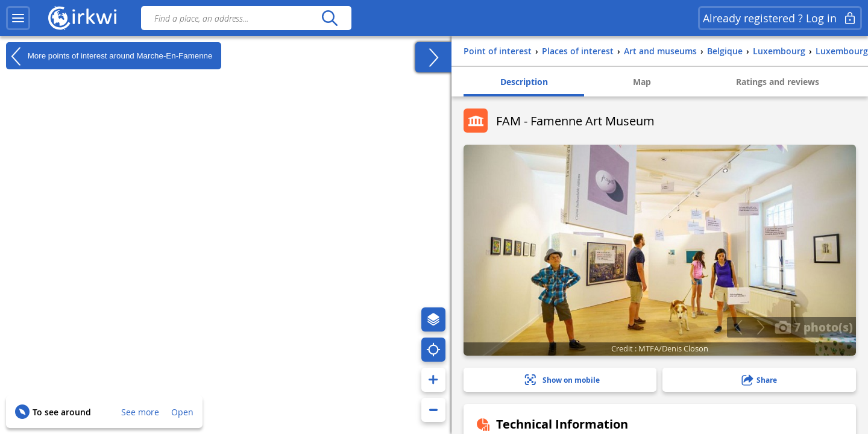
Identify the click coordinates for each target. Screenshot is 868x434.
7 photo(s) (814, 327)
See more (140, 412)
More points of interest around (109, 56)
